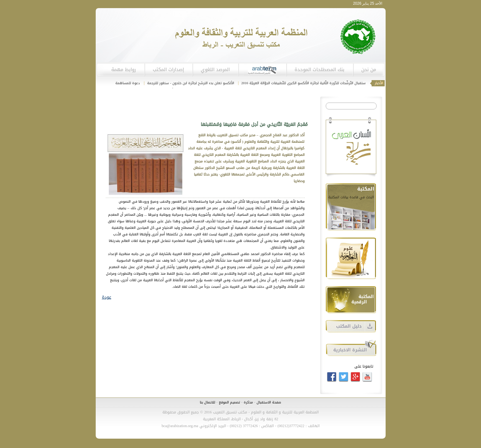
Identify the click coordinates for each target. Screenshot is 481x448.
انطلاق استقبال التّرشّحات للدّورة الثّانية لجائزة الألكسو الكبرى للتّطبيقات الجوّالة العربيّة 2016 (309, 83)
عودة (107, 297)
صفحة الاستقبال (269, 402)
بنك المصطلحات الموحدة (320, 70)
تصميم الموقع (229, 402)
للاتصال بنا (207, 402)
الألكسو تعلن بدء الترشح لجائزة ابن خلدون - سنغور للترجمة (190, 83)
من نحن (369, 70)
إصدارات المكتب (168, 70)
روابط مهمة (124, 70)
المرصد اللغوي (215, 70)
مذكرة (248, 402)
